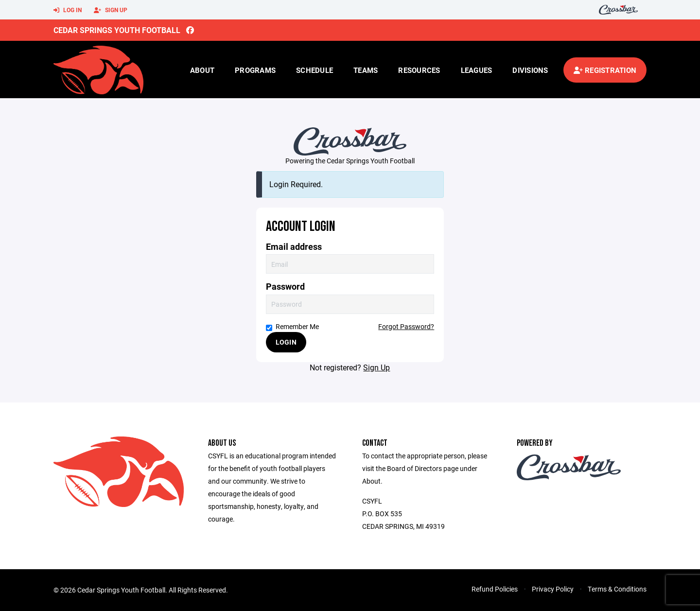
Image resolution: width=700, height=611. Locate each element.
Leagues (477, 70)
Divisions (530, 70)
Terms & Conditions (617, 589)
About (202, 70)
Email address (294, 247)
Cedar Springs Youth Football (117, 30)
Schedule (315, 70)
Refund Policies (495, 589)
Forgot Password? (406, 326)
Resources (419, 70)
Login (286, 342)
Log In (68, 10)
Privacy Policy (553, 589)
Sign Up (111, 10)
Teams (366, 70)
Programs (255, 70)
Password (285, 287)
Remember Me (292, 326)
